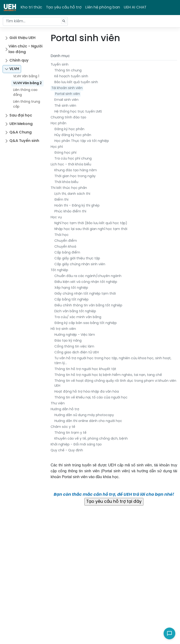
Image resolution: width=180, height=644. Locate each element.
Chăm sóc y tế (63, 427)
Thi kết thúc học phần (69, 188)
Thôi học (62, 235)
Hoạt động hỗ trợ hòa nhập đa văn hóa (87, 392)
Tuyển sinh (60, 65)
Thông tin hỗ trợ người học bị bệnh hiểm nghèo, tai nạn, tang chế (108, 375)
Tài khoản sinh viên (67, 88)
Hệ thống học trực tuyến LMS (78, 112)
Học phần (58, 123)
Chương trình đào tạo (68, 118)
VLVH (14, 69)
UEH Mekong (21, 124)
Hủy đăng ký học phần (73, 135)
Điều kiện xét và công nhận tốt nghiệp (86, 282)
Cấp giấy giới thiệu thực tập (77, 259)
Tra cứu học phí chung (73, 159)
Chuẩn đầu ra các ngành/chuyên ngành (88, 276)
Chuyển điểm (66, 241)
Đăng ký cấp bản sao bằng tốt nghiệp (86, 323)
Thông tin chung (68, 71)
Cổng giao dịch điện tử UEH (77, 353)
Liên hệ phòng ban (103, 7)
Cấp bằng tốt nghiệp (71, 300)
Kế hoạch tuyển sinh (71, 76)
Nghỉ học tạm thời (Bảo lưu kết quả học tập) (91, 223)
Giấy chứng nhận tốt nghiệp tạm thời (85, 294)
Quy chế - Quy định (67, 451)
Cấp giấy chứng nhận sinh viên (80, 264)
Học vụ (56, 217)
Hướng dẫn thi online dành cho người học (88, 421)
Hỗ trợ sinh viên (63, 329)
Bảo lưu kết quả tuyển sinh (76, 82)
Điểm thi (61, 200)
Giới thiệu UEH (22, 38)
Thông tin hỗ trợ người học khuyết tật (85, 369)
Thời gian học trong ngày (75, 176)
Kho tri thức (31, 7)
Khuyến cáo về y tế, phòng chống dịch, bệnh (91, 439)
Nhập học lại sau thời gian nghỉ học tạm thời (91, 229)
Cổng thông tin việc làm (74, 347)
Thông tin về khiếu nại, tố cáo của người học (91, 398)
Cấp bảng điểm (67, 253)
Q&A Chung (21, 132)
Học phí (57, 147)
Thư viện (58, 404)
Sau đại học (21, 115)
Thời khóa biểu (66, 182)
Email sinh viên (66, 100)
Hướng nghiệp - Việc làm (75, 335)
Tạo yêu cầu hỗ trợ (64, 7)
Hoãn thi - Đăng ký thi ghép (77, 206)
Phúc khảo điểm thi (70, 212)
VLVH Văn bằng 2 (27, 83)
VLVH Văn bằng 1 (26, 76)
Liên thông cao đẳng (25, 93)
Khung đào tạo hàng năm (76, 170)
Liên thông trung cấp (27, 104)
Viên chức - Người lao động (25, 49)
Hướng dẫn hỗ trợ (65, 409)
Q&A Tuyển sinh (24, 141)
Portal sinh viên (67, 94)
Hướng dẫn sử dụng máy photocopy (84, 415)
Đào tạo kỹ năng (68, 341)
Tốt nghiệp (59, 270)
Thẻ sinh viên (65, 106)
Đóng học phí (65, 153)
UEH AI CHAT (135, 7)
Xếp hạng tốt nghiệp (71, 288)
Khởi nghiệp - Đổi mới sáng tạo (76, 445)
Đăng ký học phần (69, 129)
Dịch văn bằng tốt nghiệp (75, 311)
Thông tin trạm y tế (70, 433)
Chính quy (19, 60)
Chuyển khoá (65, 247)
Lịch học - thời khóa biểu (71, 165)
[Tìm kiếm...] (35, 21)
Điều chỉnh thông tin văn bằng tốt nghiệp (88, 306)
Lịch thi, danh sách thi (72, 194)
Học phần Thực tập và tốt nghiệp (82, 141)
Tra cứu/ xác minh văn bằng (78, 317)
